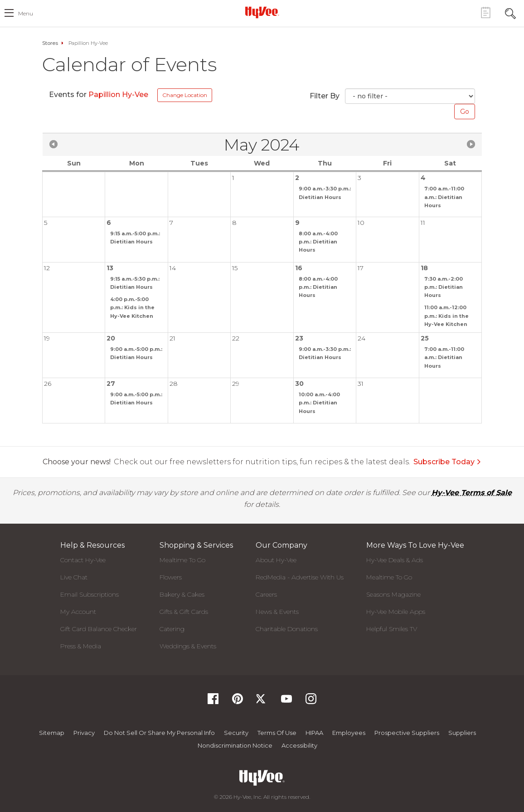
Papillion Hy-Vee (119, 95)
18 (424, 268)
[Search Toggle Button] (510, 12)
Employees (349, 733)
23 (299, 338)
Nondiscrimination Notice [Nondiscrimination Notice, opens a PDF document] (235, 745)
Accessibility (299, 745)
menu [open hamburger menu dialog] (26, 13)
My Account (78, 612)
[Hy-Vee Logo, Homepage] (262, 12)
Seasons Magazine (393, 594)
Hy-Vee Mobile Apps (396, 612)
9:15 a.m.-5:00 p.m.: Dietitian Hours (135, 238)
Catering (172, 629)
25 (425, 338)
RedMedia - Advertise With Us (300, 577)
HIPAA (314, 733)
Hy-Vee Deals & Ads (395, 560)
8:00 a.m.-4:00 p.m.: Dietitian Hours (318, 242)
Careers (266, 594)
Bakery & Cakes (182, 594)
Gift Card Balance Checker (99, 629)
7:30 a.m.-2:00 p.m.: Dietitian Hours (444, 287)
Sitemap (52, 733)
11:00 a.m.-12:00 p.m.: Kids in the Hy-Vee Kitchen (446, 316)
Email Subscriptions (90, 594)
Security (236, 733)
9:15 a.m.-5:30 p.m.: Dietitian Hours (135, 283)
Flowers (171, 577)
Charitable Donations (287, 629)
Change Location (185, 95)
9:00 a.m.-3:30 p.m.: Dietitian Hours (325, 193)
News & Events (277, 612)
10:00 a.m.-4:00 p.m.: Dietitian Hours (319, 403)
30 (299, 384)
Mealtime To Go (182, 560)
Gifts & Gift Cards (184, 612)
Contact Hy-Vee (83, 560)
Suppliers (462, 733)
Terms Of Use (277, 733)
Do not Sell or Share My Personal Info (159, 733)
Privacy (84, 733)
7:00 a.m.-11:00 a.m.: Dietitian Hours (444, 197)
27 (111, 384)
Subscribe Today (447, 462)
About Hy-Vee (276, 560)
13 (110, 268)
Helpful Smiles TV (392, 629)
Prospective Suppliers (407, 733)
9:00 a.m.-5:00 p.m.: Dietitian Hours (136, 353)
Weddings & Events (188, 646)
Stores (50, 43)
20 (111, 338)
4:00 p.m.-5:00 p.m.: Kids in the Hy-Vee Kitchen (132, 307)
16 (299, 268)
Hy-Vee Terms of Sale (472, 493)
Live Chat (74, 577)
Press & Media (81, 646)
